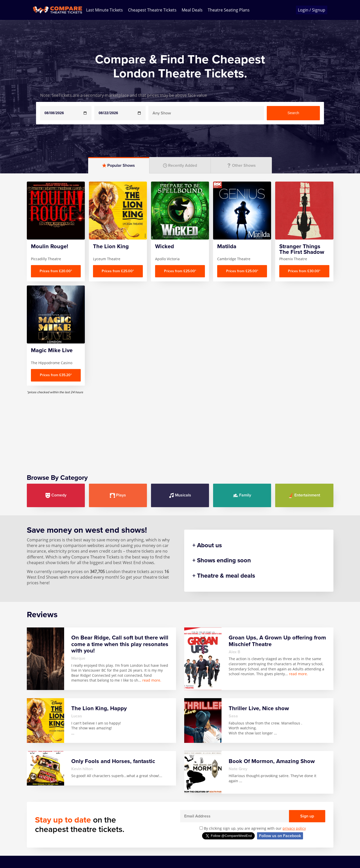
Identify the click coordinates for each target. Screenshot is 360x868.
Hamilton (109, 824)
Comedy (56, 437)
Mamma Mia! (151, 831)
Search (293, 113)
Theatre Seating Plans (229, 10)
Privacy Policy (40, 845)
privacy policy (294, 770)
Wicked (262, 824)
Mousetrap (188, 824)
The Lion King (229, 848)
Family (242, 437)
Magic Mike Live (154, 824)
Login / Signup (312, 10)
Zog (259, 843)
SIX (180, 843)
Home (33, 824)
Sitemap (35, 852)
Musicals (180, 437)
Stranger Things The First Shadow (232, 829)
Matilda (146, 838)
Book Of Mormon (69, 846)
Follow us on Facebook (280, 778)
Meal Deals (192, 10)
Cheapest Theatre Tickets (152, 10)
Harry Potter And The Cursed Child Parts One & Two (115, 839)
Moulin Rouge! (153, 845)
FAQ (31, 831)
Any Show (70, 824)
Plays (118, 437)
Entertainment (304, 437)
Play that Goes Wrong (191, 834)
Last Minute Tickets (104, 10)
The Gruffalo (228, 841)
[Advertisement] (180, 372)
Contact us (37, 838)
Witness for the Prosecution (270, 834)
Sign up (307, 758)
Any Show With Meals (75, 834)
